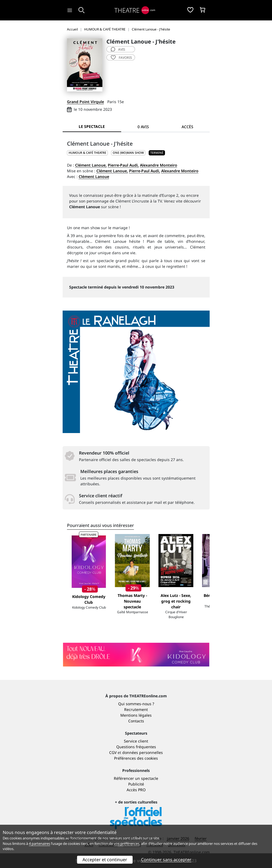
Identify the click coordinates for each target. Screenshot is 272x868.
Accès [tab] (187, 127)
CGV (113, 752)
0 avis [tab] (143, 127)
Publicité (136, 784)
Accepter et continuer (105, 860)
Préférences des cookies (136, 758)
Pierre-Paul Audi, (123, 165)
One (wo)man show (128, 153)
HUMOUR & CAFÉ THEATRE (87, 153)
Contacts (136, 721)
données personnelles (143, 752)
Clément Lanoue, (91, 165)
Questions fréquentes (136, 747)
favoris (121, 58)
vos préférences (127, 844)
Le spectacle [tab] (92, 126)
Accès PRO (136, 790)
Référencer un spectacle (136, 778)
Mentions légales (136, 715)
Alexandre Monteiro (159, 165)
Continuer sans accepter (166, 860)
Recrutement (136, 709)
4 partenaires (39, 844)
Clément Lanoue (94, 177)
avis (118, 49)
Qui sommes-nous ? (136, 704)
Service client (136, 741)
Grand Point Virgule (85, 102)
